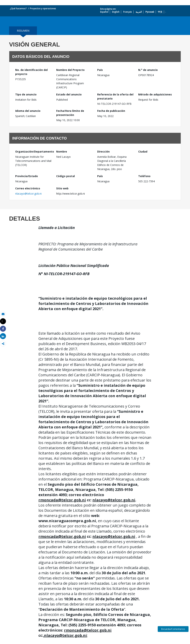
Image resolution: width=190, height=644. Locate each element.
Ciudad (143, 152)
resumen (23, 31)
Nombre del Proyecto (70, 70)
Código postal (65, 176)
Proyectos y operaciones (43, 8)
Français (128, 12)
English (116, 12)
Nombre (62, 152)
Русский (150, 12)
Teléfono (144, 176)
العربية (139, 12)
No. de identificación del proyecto (31, 72)
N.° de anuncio (148, 70)
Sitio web (62, 188)
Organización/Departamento (33, 152)
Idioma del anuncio (28, 111)
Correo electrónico (28, 188)
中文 (160, 12)
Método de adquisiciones (155, 94)
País (100, 70)
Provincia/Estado (27, 176)
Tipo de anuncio (26, 94)
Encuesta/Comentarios (173, 629)
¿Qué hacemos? (18, 8)
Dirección (103, 152)
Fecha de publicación (111, 111)
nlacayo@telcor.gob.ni (28, 194)
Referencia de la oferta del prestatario (115, 96)
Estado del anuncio (69, 94)
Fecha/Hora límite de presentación (70, 113)
